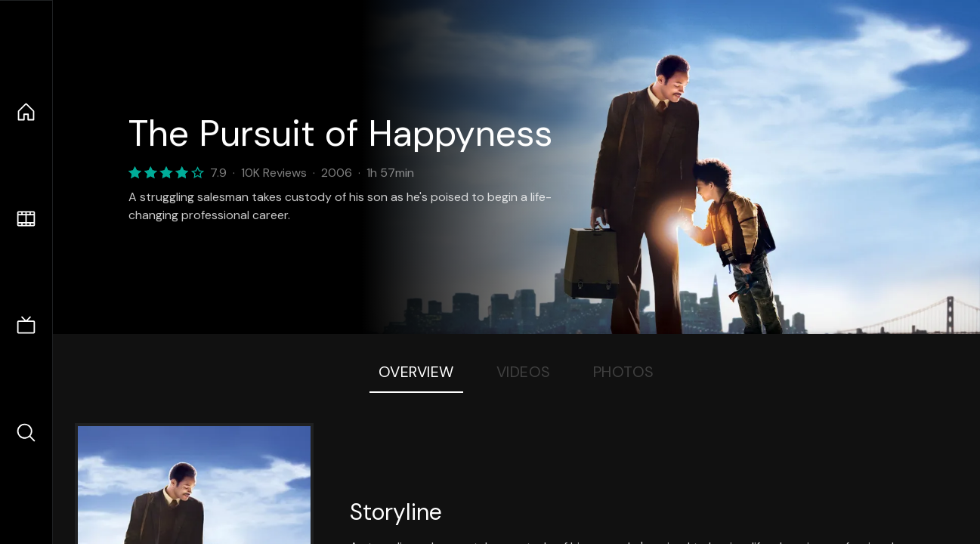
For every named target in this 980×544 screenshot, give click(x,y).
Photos (624, 372)
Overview (416, 372)
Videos (524, 372)
